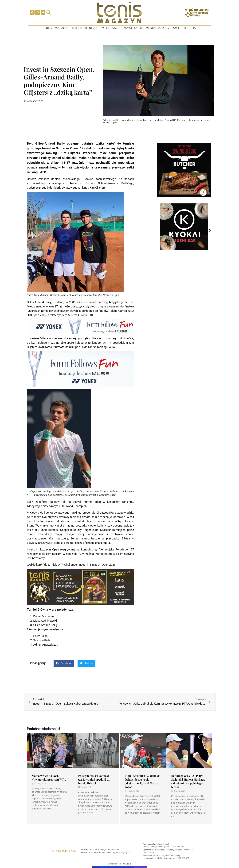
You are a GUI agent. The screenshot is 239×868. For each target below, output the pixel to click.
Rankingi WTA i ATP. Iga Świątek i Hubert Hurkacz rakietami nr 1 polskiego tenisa (188, 781)
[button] (64, 663)
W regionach (110, 28)
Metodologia (155, 28)
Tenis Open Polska (85, 28)
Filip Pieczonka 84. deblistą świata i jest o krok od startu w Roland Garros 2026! (143, 781)
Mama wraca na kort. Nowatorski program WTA (49, 778)
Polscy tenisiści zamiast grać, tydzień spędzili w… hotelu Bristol (95, 780)
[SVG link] (119, 12)
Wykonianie (120, 864)
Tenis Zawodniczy (56, 28)
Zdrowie (174, 28)
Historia (190, 28)
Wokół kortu (133, 28)
